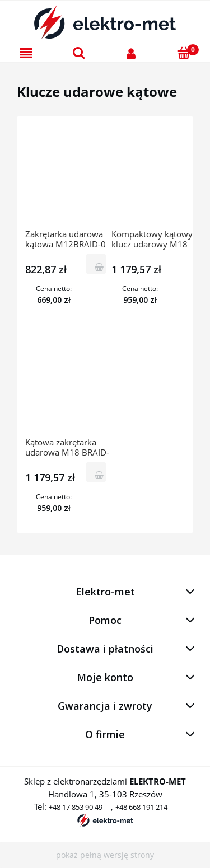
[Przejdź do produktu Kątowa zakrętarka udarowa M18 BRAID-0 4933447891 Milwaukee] (67, 385)
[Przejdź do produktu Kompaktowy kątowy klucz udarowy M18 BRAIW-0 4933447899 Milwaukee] (154, 177)
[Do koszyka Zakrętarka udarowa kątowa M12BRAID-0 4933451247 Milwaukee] (96, 264)
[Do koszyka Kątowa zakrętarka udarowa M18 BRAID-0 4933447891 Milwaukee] (96, 472)
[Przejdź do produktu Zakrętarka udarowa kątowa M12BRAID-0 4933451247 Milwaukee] (67, 177)
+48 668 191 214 (141, 807)
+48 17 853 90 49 (76, 807)
